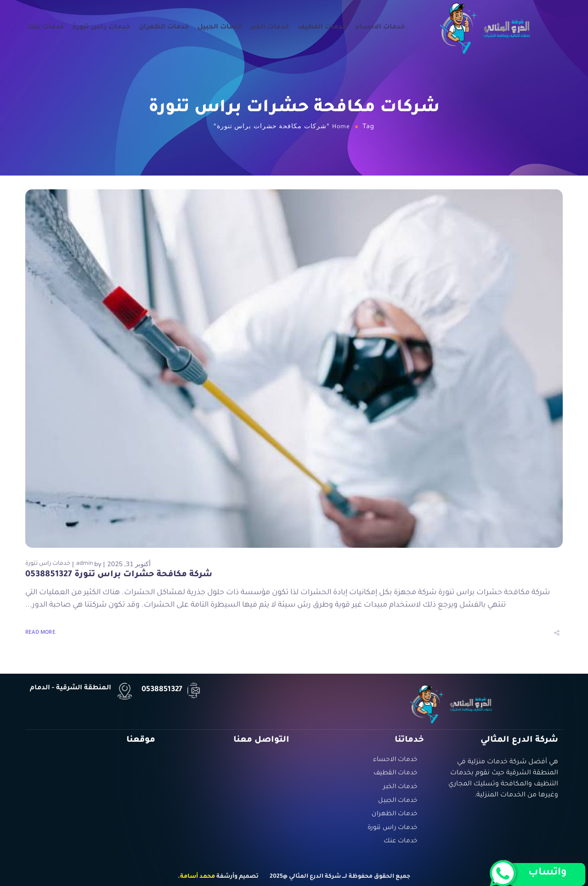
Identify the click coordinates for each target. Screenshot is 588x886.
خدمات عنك (45, 28)
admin (85, 564)
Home (341, 127)
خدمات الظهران (164, 28)
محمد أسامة (198, 877)
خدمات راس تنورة (101, 28)
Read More (40, 633)
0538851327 (162, 690)
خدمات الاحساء (380, 28)
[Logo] (485, 28)
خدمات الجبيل (220, 28)
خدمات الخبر (270, 28)
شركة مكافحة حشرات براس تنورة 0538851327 (119, 575)
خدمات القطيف (322, 28)
